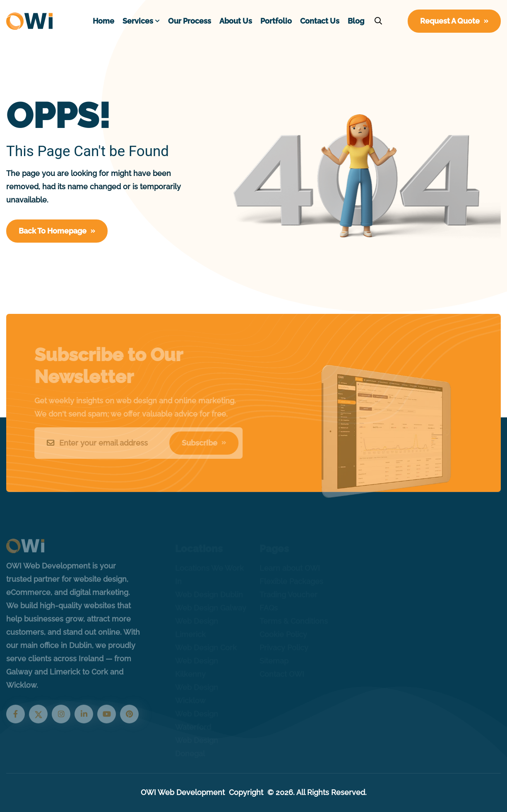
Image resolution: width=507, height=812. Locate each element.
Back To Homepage (57, 231)
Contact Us (320, 21)
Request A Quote (454, 21)
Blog (356, 21)
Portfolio (276, 21)
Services (138, 21)
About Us (236, 21)
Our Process (190, 21)
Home (103, 21)
